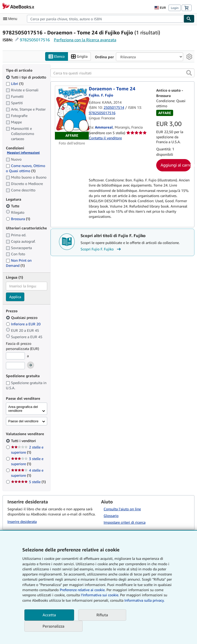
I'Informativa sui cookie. (100, 595)
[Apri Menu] (11, 19)
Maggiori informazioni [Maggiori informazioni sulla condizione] (23, 153)
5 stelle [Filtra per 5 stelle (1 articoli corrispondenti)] (28, 482)
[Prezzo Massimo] (15, 366)
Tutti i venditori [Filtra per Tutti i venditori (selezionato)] (24, 441)
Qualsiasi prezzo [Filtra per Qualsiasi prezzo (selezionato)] (22, 318)
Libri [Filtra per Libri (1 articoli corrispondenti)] (15, 83)
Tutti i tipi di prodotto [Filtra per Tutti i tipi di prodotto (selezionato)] (27, 77)
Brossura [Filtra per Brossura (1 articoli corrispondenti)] (18, 219)
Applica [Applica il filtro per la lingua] (15, 297)
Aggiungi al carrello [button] (176, 165)
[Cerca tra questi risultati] (122, 73)
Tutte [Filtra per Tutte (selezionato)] (13, 206)
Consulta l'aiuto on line (122, 509)
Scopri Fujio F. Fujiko (101, 249)
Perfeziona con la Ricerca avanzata (85, 40)
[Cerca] (189, 19)
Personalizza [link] (53, 626)
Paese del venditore (23, 421)
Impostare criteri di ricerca (125, 523)
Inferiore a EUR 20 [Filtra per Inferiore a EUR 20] (24, 324)
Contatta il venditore (105, 138)
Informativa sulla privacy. (144, 600)
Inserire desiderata (22, 521)
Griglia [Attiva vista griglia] (79, 57)
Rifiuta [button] (102, 615)
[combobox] (105, 19)
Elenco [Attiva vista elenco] (57, 57)
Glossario (111, 516)
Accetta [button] (49, 615)
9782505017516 (35, 40)
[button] (189, 73)
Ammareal (104, 127)
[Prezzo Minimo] (15, 356)
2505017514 (114, 108)
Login (175, 8)
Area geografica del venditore (23, 409)
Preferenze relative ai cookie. (83, 590)
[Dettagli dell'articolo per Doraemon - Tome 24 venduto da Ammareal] (72, 113)
